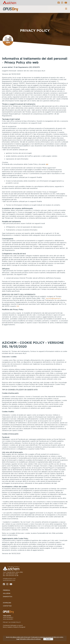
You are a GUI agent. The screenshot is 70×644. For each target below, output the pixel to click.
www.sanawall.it (8, 619)
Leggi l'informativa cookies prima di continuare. (29, 639)
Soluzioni (7, 593)
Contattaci (7, 606)
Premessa (6, 590)
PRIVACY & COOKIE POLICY (12, 622)
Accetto (48, 639)
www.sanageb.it (8, 617)
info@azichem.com (9, 579)
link (18, 306)
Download (7, 603)
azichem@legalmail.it (53, 298)
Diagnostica (8, 597)
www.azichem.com (9, 580)
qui (47, 164)
